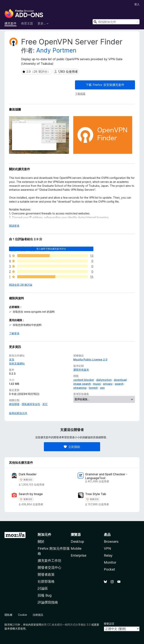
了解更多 (14, 333)
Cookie (22, 615)
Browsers (111, 541)
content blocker (84, 380)
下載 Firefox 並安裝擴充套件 (105, 85)
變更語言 (109, 624)
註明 (15, 625)
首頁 (12, 359)
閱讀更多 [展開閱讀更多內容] (14, 226)
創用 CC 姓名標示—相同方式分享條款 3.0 (66, 625)
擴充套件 (10, 23)
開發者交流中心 (49, 567)
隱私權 (8, 615)
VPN (107, 548)
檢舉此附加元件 (18, 413)
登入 (137, 4)
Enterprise (78, 555)
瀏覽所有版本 (81, 370)
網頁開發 (14, 404)
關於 (41, 541)
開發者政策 (46, 574)
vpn (102, 388)
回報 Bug (45, 595)
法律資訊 (38, 615)
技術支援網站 (17, 363)
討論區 (43, 588)
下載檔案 (80, 94)
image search (82, 384)
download (120, 380)
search (119, 384)
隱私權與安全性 (31, 404)
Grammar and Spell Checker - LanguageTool (106, 476)
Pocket (109, 569)
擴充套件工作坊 (49, 561)
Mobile (76, 548)
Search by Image (31, 494)
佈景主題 (27, 23)
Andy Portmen (56, 50)
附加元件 (44, 535)
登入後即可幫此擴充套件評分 (51, 249)
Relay (108, 555)
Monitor (110, 562)
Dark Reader (28, 474)
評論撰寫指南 (48, 602)
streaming (80, 388)
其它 (45, 404)
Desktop (77, 541)
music (97, 384)
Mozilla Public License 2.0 (90, 359)
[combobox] (116, 22)
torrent (93, 388)
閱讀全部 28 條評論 (21, 285)
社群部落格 (46, 581)
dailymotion (104, 380)
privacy (108, 384)
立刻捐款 (72, 447)
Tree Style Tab (96, 494)
